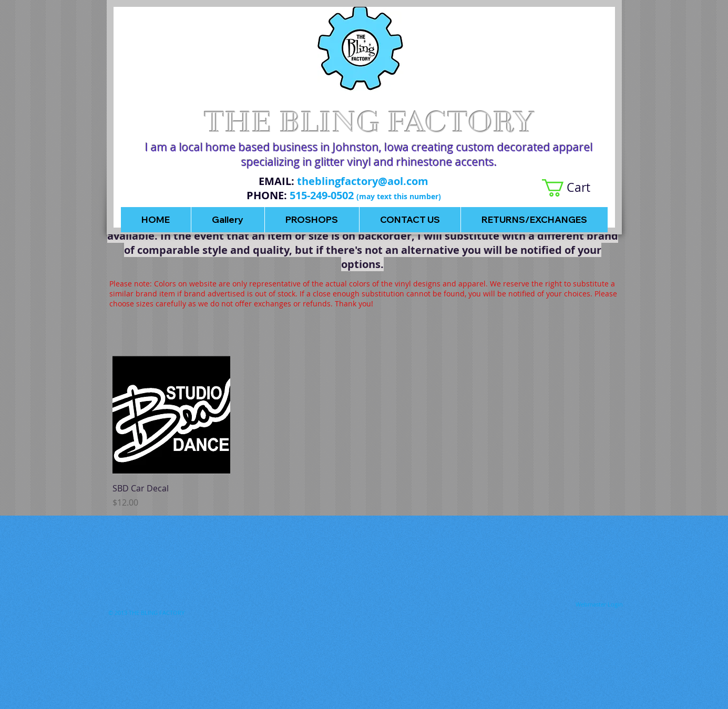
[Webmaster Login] (599, 604)
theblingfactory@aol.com (363, 181)
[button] (575, 188)
